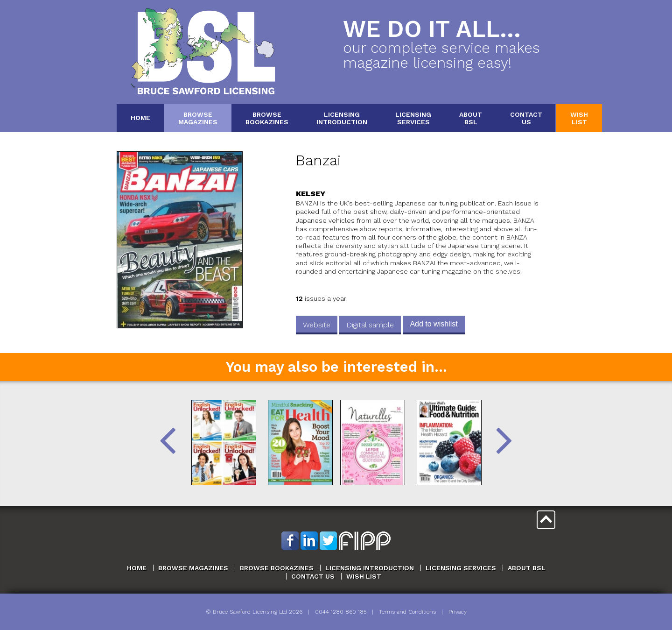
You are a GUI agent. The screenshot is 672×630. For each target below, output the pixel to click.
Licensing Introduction (370, 568)
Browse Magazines (193, 568)
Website (317, 325)
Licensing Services (461, 568)
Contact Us (313, 576)
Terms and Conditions (407, 612)
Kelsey (311, 194)
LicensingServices (413, 118)
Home (140, 118)
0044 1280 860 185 (341, 612)
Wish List (364, 576)
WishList (579, 118)
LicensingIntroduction (342, 118)
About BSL (527, 568)
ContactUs (526, 118)
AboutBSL (471, 118)
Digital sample (370, 325)
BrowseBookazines (267, 118)
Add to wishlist (434, 324)
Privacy (458, 612)
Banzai (318, 160)
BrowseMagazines (198, 118)
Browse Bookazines (277, 568)
